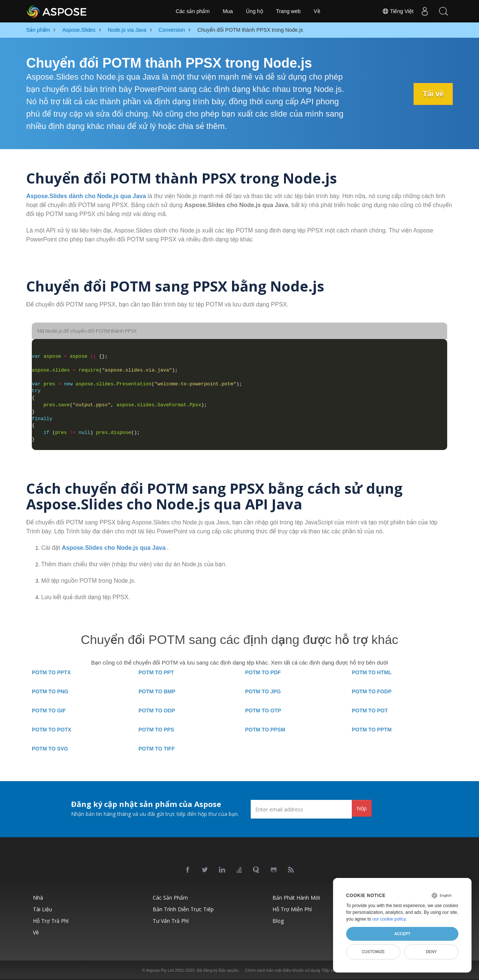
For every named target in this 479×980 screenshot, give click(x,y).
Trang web (289, 11)
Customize (373, 952)
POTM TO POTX (52, 730)
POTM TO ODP (157, 711)
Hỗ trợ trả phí (51, 921)
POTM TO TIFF (157, 749)
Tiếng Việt (398, 11)
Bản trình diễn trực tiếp (183, 909)
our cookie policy (389, 919)
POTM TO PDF (263, 672)
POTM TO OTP (263, 711)
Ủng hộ (254, 11)
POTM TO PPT (156, 672)
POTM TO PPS (156, 730)
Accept (402, 934)
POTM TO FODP (372, 691)
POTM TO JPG (263, 691)
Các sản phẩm (193, 11)
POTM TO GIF (49, 711)
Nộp (362, 808)
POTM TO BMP (157, 691)
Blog (278, 921)
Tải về (433, 94)
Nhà (38, 898)
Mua (228, 11)
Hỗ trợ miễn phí (292, 909)
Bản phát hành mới (296, 898)
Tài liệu (42, 909)
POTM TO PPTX (51, 672)
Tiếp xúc (329, 970)
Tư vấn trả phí (171, 921)
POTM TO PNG (50, 691)
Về (317, 11)
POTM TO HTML (372, 672)
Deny (431, 952)
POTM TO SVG (50, 749)
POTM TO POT (370, 711)
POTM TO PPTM (372, 730)
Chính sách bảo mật (263, 970)
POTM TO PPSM (265, 730)
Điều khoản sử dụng (301, 970)
